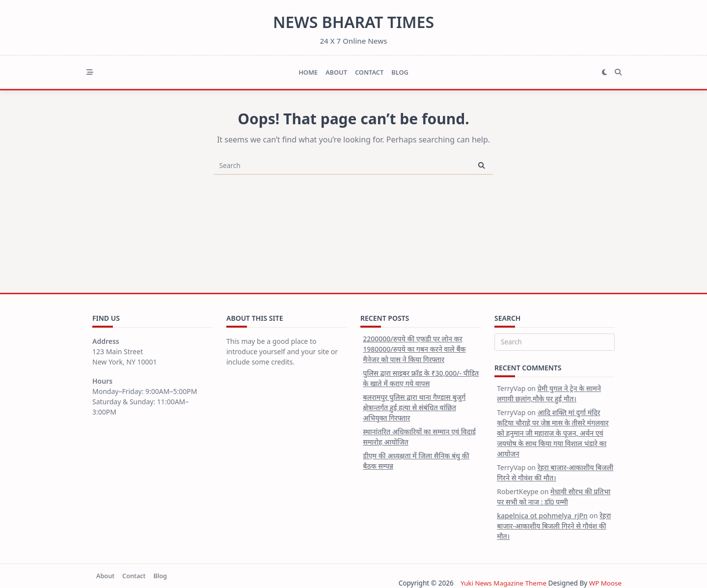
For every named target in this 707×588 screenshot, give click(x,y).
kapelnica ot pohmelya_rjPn (542, 516)
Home (308, 72)
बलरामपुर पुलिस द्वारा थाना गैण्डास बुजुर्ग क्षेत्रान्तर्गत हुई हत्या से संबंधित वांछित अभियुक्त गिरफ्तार (414, 407)
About (336, 72)
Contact (369, 72)
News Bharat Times (353, 22)
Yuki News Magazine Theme (502, 583)
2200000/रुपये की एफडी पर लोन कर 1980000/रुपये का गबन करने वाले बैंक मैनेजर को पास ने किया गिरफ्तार (414, 349)
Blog (400, 72)
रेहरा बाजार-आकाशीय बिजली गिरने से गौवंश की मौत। (554, 526)
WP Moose (605, 583)
